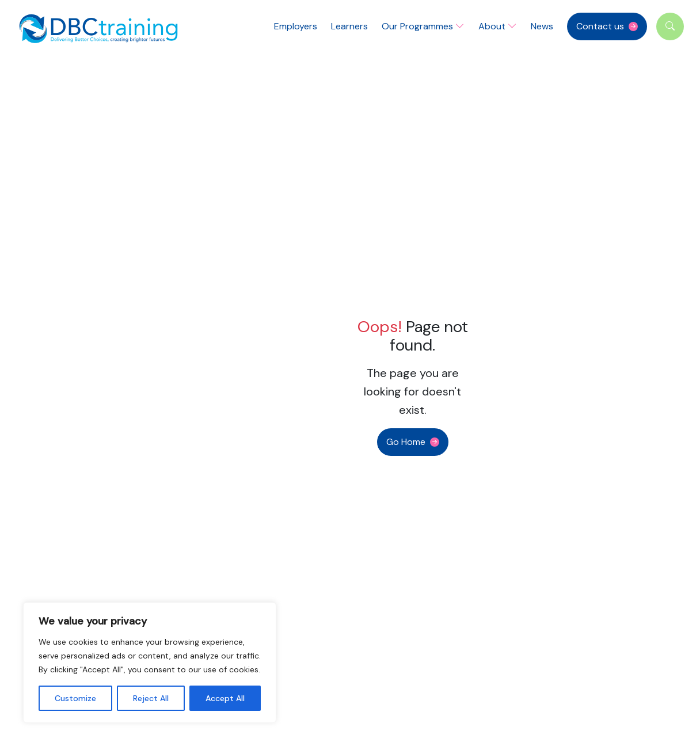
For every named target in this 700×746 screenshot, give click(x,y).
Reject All (151, 698)
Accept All (225, 698)
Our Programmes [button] (423, 26)
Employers (296, 26)
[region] (150, 663)
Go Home (406, 442)
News (542, 26)
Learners (349, 26)
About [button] (498, 26)
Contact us (600, 26)
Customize (75, 698)
